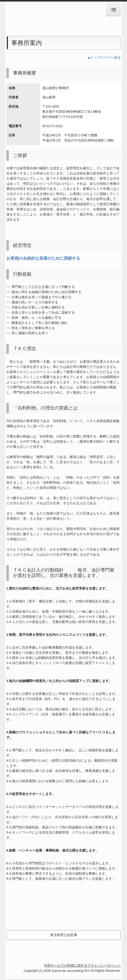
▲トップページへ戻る (104, 57)
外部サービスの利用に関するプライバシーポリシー (82, 965)
